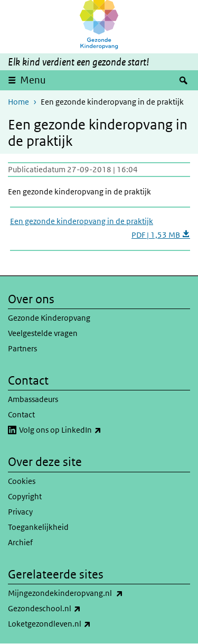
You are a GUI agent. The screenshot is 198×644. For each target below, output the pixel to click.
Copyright (25, 496)
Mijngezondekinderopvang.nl (89, 593)
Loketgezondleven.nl (73, 624)
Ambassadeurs (33, 399)
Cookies (22, 481)
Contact (21, 414)
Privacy (20, 512)
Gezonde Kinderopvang (49, 318)
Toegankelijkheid (38, 527)
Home (18, 102)
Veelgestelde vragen (43, 333)
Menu (33, 80)
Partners (22, 348)
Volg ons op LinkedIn (83, 430)
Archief (20, 542)
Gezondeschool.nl (68, 609)
